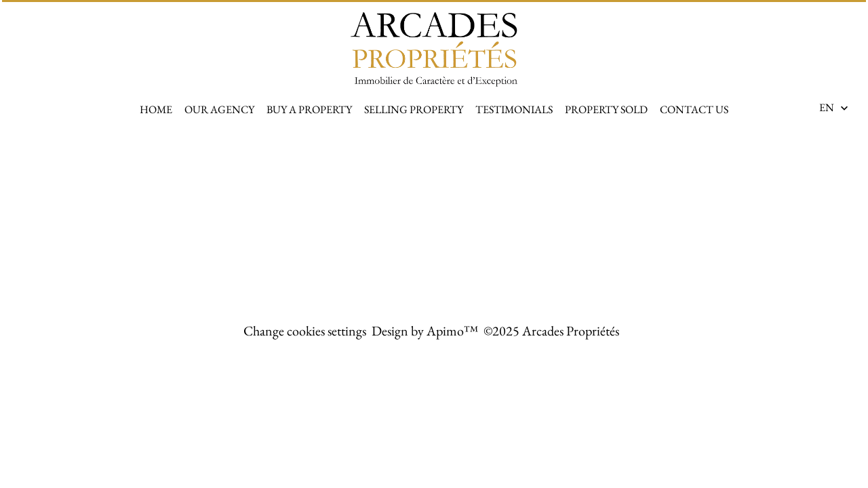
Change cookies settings (305, 331)
